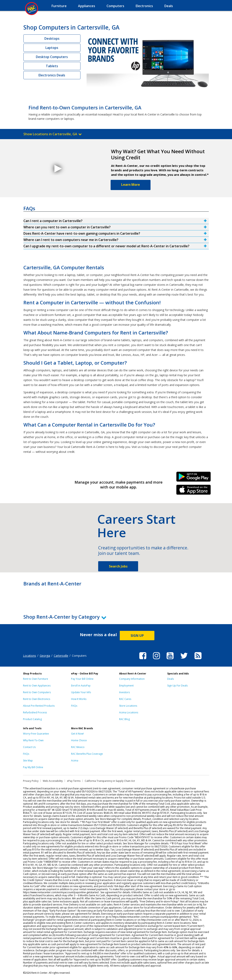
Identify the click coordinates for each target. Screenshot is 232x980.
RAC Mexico (78, 747)
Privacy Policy (31, 781)
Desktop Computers (52, 57)
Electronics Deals (52, 75)
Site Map (28, 761)
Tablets (52, 66)
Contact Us (29, 747)
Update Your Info (81, 692)
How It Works (79, 699)
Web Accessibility (53, 781)
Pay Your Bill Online (82, 679)
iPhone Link (193, 491)
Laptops (52, 48)
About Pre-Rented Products (39, 706)
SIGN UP (137, 636)
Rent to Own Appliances (37, 686)
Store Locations (128, 706)
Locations (30, 656)
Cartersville (61, 656)
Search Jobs (118, 566)
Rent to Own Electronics (37, 699)
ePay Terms (74, 781)
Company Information (132, 679)
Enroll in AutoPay (81, 686)
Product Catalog (32, 719)
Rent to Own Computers (37, 692)
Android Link (193, 478)
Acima (75, 761)
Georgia (45, 656)
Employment (126, 686)
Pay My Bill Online (33, 767)
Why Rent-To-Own (33, 740)
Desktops (52, 38)
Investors (124, 692)
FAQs (74, 706)
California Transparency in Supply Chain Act (110, 781)
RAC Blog (124, 719)
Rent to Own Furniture (36, 679)
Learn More (131, 185)
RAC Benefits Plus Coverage (87, 754)
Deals (170, 679)
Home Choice (79, 740)
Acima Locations (129, 712)
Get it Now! (77, 734)
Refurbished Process (35, 712)
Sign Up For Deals (177, 686)
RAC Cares (125, 699)
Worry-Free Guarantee (36, 734)
